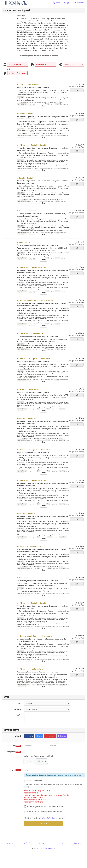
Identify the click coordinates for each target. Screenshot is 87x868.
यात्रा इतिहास (17, 709)
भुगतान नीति (61, 843)
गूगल (39, 736)
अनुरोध (19, 715)
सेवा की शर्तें (26, 843)
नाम (17, 746)
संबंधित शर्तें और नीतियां (48, 818)
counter (11, 73)
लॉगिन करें (18, 736)
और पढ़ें (43, 106)
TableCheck (62, 736)
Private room (21, 73)
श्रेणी (9, 69)
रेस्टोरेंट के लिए (10, 843)
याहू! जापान (50, 736)
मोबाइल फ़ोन (14, 752)
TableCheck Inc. (50, 849)
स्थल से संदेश (21, 16)
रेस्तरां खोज (77, 843)
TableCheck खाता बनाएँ (33, 781)
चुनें (78, 90)
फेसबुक (29, 736)
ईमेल (17, 770)
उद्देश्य (19, 703)
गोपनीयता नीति (43, 843)
